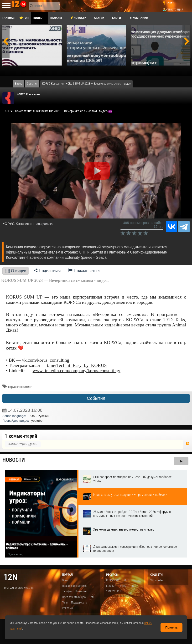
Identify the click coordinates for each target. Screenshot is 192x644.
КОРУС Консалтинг (29, 94)
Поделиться (47, 271)
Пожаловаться (84, 271)
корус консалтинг (20, 387)
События (96, 398)
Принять (171, 627)
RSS (188, 443)
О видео (16, 271)
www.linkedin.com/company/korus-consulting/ (77, 371)
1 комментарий (21, 436)
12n (10, 577)
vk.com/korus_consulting (46, 360)
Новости (14, 460)
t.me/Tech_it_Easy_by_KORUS (77, 365)
